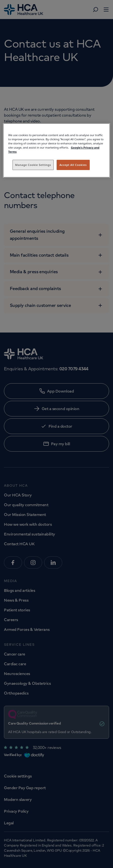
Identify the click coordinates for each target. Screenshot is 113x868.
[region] (57, 150)
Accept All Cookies (73, 165)
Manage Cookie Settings (33, 165)
